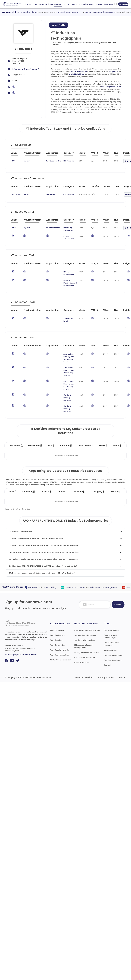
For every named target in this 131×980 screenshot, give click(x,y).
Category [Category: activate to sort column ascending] (98, 492)
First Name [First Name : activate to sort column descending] (15, 446)
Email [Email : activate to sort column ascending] (103, 446)
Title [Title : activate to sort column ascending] (51, 446)
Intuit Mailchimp (76, 74)
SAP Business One (79, 71)
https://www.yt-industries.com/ (26, 69)
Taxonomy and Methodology (110, 636)
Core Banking (53, 587)
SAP (103, 87)
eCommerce (69, 194)
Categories (76, 4)
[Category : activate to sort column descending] (70, 154)
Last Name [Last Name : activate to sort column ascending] (35, 446)
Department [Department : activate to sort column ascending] (86, 446)
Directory (67, 4)
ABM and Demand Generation (87, 630)
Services (99, 4)
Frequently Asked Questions (111, 644)
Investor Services (82, 662)
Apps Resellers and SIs (60, 650)
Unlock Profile (58, 25)
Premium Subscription (113, 655)
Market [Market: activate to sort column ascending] (116, 492)
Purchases (49, 4)
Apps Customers (57, 635)
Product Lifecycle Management (106, 587)
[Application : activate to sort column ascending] (54, 154)
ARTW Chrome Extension (60, 660)
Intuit (118, 87)
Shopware (113, 71)
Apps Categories (57, 645)
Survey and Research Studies (87, 653)
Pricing (92, 4)
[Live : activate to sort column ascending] (118, 154)
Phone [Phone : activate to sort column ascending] (117, 446)
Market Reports (110, 650)
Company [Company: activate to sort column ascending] (29, 492)
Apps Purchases (57, 630)
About (105, 4)
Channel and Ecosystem (85, 658)
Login (111, 4)
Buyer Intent (39, 4)
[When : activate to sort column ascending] (108, 154)
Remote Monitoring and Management (70, 283)
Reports (29, 4)
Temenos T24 (37, 587)
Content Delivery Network (67, 398)
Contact (107, 665)
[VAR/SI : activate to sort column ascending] (96, 154)
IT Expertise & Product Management (84, 646)
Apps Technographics (59, 655)
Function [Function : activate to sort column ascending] (66, 446)
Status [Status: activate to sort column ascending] (47, 492)
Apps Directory (56, 640)
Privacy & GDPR (106, 677)
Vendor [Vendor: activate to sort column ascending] (63, 492)
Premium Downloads (113, 660)
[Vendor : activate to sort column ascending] (17, 154)
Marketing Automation (69, 229)
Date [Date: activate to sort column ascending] (12, 492)
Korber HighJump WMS (108, 12)
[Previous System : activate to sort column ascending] (34, 154)
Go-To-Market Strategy (85, 640)
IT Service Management (69, 273)
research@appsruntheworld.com (21, 655)
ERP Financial (69, 161)
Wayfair (91, 12)
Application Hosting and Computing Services (69, 358)
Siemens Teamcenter (78, 587)
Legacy (27, 161)
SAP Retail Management (71, 12)
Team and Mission (111, 630)
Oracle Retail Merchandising (27, 12)
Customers (58, 4)
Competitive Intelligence (85, 635)
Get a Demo (123, 4)
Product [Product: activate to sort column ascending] (80, 492)
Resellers (85, 4)
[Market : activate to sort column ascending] (84, 154)
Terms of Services (84, 677)
